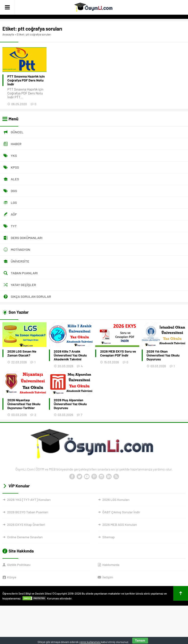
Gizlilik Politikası (19, 565)
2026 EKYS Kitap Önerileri (26, 524)
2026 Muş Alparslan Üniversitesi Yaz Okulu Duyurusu (70, 404)
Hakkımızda (111, 565)
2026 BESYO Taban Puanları (28, 512)
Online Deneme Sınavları (25, 537)
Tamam (140, 641)
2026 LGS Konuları (116, 500)
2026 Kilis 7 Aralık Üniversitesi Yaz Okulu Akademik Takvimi (70, 355)
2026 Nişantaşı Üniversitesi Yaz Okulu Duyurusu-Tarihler (24, 404)
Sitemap (108, 537)
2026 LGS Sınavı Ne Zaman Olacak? (22, 353)
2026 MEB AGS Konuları (120, 524)
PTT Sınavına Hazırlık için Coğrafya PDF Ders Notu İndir (26, 80)
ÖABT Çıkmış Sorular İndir (121, 512)
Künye (12, 577)
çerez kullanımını (90, 642)
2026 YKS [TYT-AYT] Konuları (29, 500)
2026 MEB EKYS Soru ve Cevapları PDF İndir (118, 353)
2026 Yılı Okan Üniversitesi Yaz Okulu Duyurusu (163, 355)
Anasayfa (8, 34)
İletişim (108, 577)
